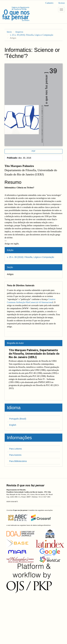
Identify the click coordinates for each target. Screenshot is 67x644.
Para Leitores (15, 449)
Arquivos (19, 32)
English (13, 425)
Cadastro (49, 3)
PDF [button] (33, 151)
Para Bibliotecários (18, 461)
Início (9, 32)
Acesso (61, 3)
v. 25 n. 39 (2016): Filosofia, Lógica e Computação (32, 35)
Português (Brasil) (18, 419)
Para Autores (15, 455)
